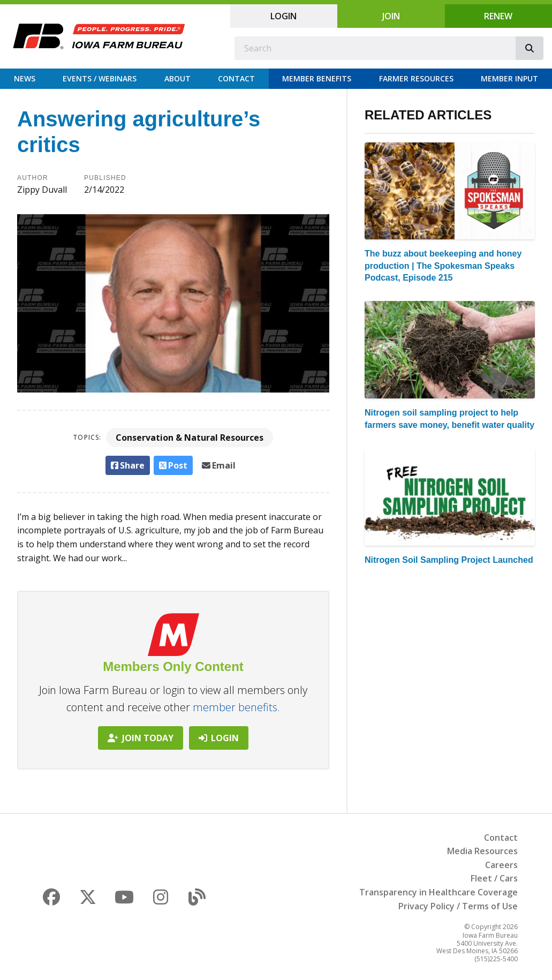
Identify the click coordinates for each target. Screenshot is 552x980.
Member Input (509, 78)
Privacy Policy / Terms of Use (458, 906)
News (25, 78)
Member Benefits (317, 78)
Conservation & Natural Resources (190, 438)
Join (391, 16)
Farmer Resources (416, 78)
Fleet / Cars (494, 878)
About (177, 78)
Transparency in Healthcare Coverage (438, 892)
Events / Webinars (100, 78)
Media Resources (482, 851)
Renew (498, 16)
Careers (501, 865)
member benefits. (236, 707)
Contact (236, 78)
